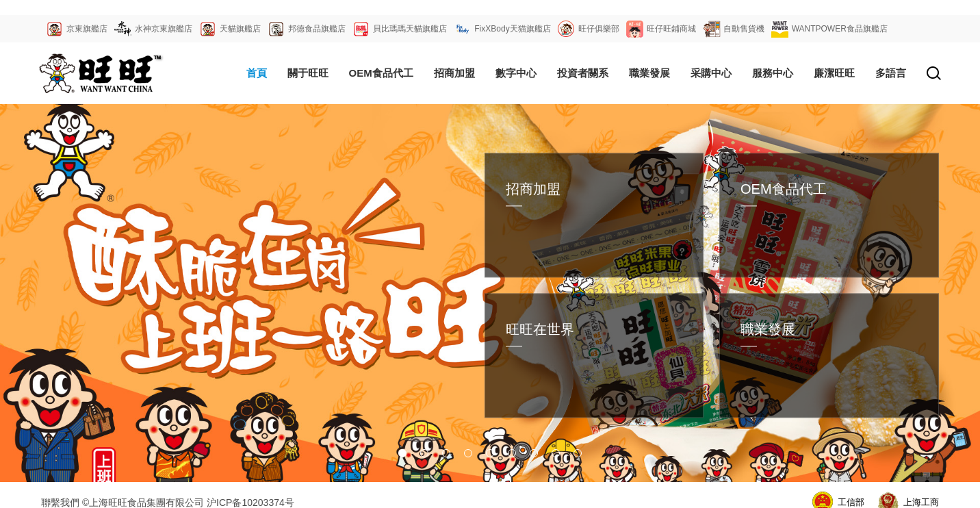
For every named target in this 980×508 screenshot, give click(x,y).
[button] (402, 453)
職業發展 (649, 73)
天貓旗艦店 (240, 29)
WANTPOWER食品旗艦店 (840, 29)
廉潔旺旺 (834, 73)
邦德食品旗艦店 (317, 29)
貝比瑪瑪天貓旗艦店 (410, 29)
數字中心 (516, 73)
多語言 (891, 73)
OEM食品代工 (381, 73)
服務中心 (773, 73)
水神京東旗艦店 (164, 29)
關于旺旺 (308, 73)
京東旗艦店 (87, 29)
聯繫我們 (60, 503)
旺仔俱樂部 (599, 29)
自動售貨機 (744, 29)
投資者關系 (583, 73)
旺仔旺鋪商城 (671, 29)
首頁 (257, 73)
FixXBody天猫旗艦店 (512, 29)
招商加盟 (454, 73)
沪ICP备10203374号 (250, 503)
